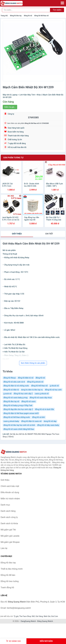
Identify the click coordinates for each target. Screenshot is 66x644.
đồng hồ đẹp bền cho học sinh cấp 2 (18, 409)
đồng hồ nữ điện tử (11, 390)
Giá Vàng (39, 616)
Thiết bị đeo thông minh (12, 569)
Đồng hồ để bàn (8, 575)
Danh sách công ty (9, 517)
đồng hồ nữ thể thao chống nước (17, 417)
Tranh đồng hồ (7, 588)
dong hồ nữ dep (50, 421)
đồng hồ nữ (40, 378)
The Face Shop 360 (27, 616)
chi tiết (49, 234)
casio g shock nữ (42, 394)
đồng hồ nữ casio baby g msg (15, 398)
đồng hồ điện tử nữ (26, 378)
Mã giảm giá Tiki (8, 530)
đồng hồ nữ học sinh (53, 390)
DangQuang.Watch (28, 621)
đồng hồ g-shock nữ (35, 382)
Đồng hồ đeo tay (16, 16)
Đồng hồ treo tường (10, 581)
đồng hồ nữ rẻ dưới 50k (44, 409)
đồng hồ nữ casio (29, 401)
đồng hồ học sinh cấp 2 (23, 394)
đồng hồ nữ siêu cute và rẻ (14, 382)
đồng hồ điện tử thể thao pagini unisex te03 (21, 413)
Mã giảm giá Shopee (10, 542)
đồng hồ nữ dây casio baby (48, 425)
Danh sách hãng (8, 511)
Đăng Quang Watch (45, 621)
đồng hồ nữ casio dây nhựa (41, 398)
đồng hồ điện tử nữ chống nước (16, 386)
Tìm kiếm (57, 10)
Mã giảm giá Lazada (10, 536)
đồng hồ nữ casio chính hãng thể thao (19, 429)
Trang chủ (4, 16)
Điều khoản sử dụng (10, 492)
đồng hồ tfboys (10, 378)
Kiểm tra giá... (10, 107)
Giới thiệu (17, 234)
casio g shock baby (11, 421)
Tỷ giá (16, 616)
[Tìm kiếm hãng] (26, 10)
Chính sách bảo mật (10, 486)
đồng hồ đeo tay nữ (11, 401)
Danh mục (5, 505)
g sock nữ (7, 394)
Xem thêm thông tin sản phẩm (33, 363)
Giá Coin (55, 616)
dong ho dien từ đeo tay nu (32, 390)
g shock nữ (54, 386)
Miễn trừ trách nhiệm (10, 499)
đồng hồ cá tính (38, 417)
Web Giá (47, 616)
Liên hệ (4, 548)
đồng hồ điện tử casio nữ (31, 421)
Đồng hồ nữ (28, 16)
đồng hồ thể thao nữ (39, 386)
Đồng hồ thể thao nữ (41, 16)
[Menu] (62, 3)
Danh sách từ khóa (9, 523)
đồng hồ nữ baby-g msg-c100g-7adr (18, 405)
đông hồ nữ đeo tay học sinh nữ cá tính (19, 425)
